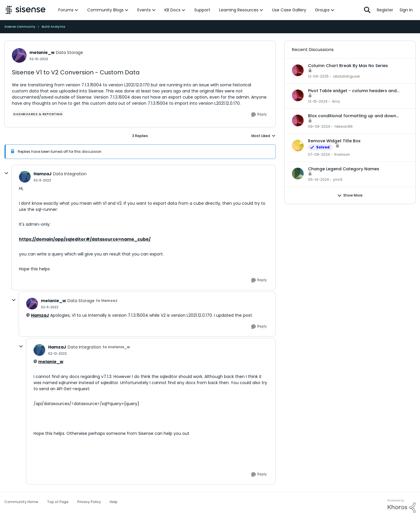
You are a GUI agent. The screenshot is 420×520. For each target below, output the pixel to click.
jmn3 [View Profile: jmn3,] (338, 180)
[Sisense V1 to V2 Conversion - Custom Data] (42, 180)
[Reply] (259, 115)
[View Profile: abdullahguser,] (298, 70)
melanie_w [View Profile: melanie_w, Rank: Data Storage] (42, 52)
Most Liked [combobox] (264, 136)
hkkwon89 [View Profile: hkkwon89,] (344, 126)
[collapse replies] (6, 173)
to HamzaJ (107, 301)
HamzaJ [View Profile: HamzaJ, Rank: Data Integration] (43, 174)
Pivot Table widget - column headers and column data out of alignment (352, 91)
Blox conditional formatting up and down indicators (352, 116)
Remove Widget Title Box (334, 141)
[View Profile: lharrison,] (298, 146)
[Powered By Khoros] (402, 506)
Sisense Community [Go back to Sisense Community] (20, 27)
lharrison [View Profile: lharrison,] (342, 154)
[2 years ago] (319, 155)
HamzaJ (40, 315)
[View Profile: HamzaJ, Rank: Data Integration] (25, 177)
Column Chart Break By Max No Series (348, 66)
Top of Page (58, 502)
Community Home (21, 502)
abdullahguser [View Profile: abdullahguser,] (346, 76)
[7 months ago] (318, 76)
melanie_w (51, 362)
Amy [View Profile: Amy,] (336, 101)
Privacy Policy (89, 502)
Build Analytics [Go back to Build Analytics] (53, 27)
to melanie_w (116, 347)
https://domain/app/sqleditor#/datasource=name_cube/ (85, 239)
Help (114, 502)
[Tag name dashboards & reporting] (38, 114)
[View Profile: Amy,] (298, 95)
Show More (350, 195)
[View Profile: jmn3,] (298, 174)
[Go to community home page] (26, 10)
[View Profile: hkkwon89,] (298, 120)
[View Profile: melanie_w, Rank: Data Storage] (19, 55)
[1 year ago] (318, 101)
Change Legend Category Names (344, 169)
